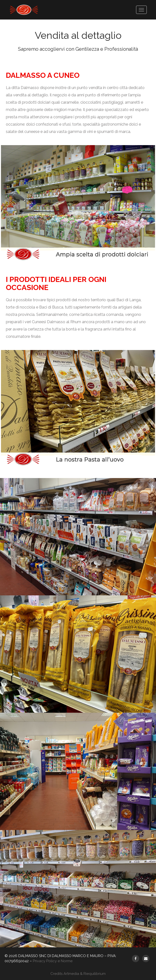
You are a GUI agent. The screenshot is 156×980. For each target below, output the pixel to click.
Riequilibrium (95, 974)
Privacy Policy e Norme (53, 961)
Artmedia (71, 974)
